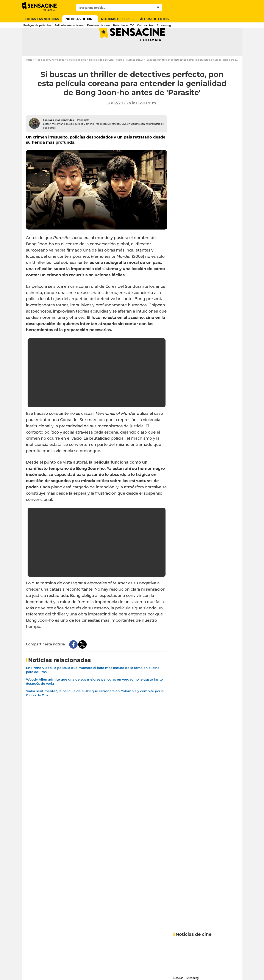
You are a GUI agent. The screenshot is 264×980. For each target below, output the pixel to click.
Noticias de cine (77, 77)
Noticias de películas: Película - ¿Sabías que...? (116, 77)
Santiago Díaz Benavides (59, 137)
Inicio (29, 77)
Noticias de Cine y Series (50, 77)
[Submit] (158, 8)
